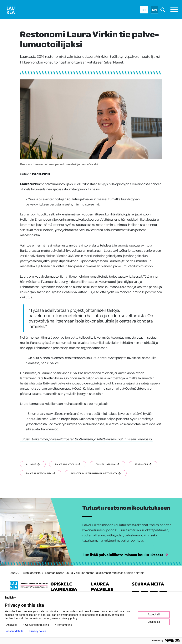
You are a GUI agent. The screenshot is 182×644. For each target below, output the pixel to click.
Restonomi (143, 464)
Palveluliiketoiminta (41, 473)
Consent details (14, 631)
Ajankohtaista (32, 573)
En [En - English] (154, 10)
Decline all (154, 622)
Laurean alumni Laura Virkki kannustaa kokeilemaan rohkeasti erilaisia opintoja (95, 573)
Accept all (154, 614)
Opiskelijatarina (107, 464)
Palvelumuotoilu (68, 464)
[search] (164, 10)
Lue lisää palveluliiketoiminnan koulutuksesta (123, 555)
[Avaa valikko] (175, 10)
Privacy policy (38, 631)
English (11, 598)
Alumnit (33, 464)
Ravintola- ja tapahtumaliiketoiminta (96, 473)
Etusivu (14, 573)
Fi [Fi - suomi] (144, 10)
